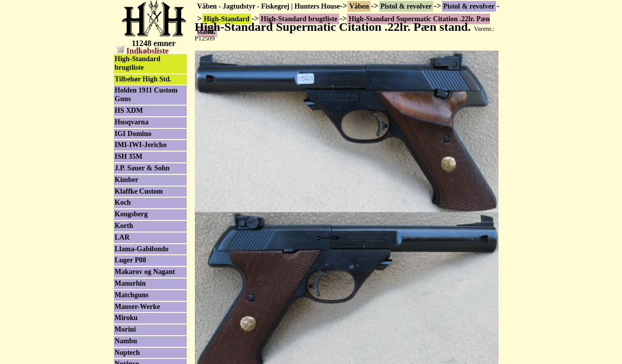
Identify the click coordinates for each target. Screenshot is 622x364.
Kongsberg (131, 214)
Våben (359, 6)
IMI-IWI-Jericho (141, 145)
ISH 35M (129, 156)
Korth (124, 226)
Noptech (128, 353)
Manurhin (130, 283)
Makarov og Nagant (145, 272)
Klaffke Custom (139, 191)
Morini (126, 329)
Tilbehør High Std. (143, 79)
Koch (123, 202)
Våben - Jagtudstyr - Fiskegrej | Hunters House (269, 6)
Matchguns (132, 295)
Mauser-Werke (138, 307)
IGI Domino (133, 134)
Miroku (127, 318)
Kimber (127, 180)
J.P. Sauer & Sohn (142, 168)
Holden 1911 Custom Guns (146, 95)
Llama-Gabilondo (142, 249)
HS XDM (129, 110)
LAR (122, 237)
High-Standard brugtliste (138, 63)
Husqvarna (132, 122)
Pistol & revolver (406, 6)
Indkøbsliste (143, 51)
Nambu (126, 341)
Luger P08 (131, 260)
